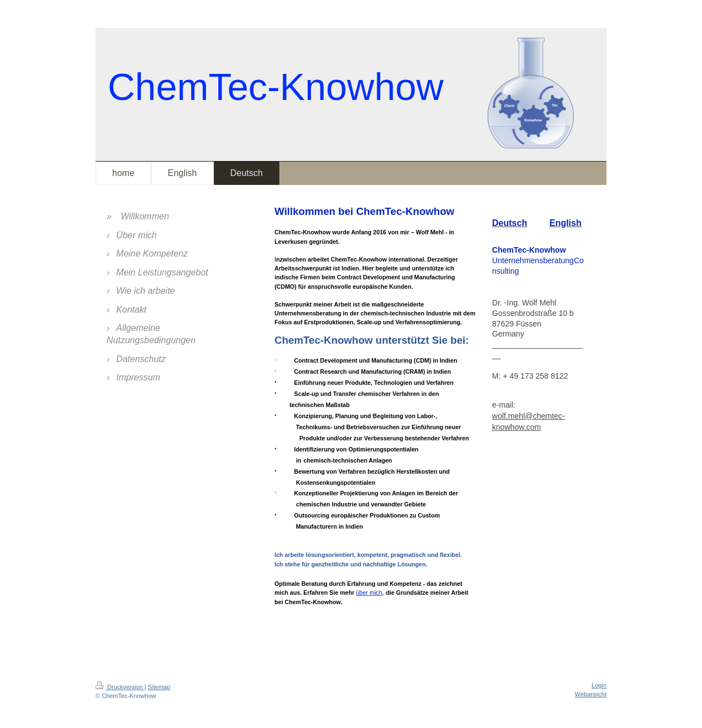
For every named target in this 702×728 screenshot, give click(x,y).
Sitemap (159, 687)
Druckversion (120, 687)
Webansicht (591, 694)
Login (599, 685)
